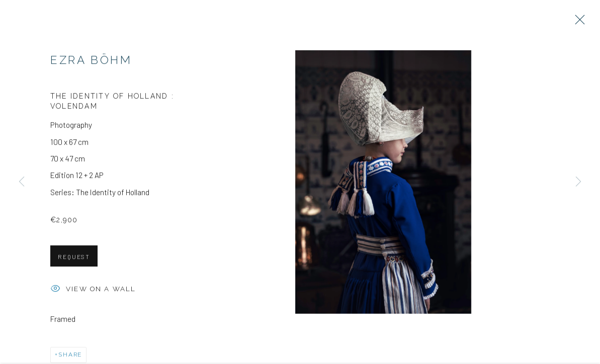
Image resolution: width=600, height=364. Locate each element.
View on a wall (93, 291)
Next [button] (578, 182)
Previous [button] (22, 182)
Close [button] (577, 23)
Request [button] (74, 258)
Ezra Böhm (91, 61)
